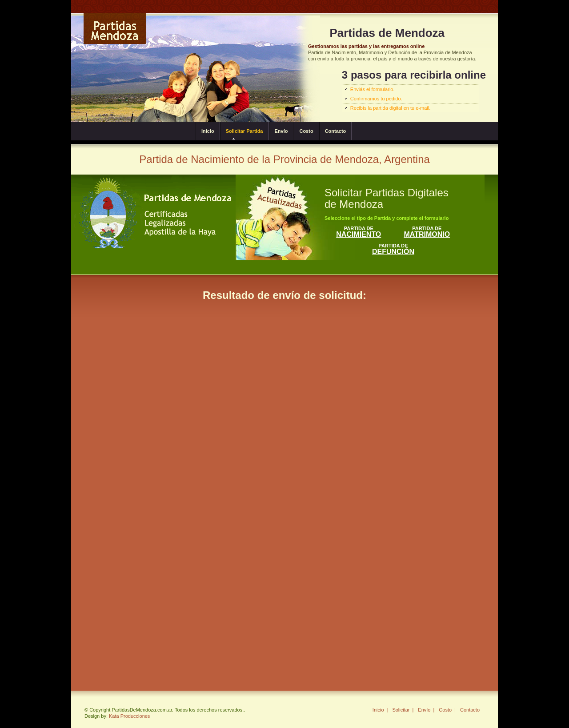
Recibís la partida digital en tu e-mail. (390, 108)
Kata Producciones (129, 716)
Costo (306, 131)
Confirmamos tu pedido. (376, 99)
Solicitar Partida (244, 131)
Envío (281, 131)
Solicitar (401, 710)
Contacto (336, 131)
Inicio (208, 131)
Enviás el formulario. (373, 89)
